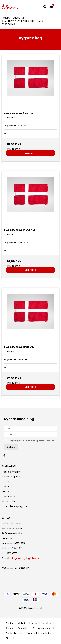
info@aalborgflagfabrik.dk (25, 558)
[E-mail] (30, 434)
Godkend (11, 447)
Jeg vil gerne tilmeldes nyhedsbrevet (32, 440)
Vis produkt (31, 153)
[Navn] (30, 428)
